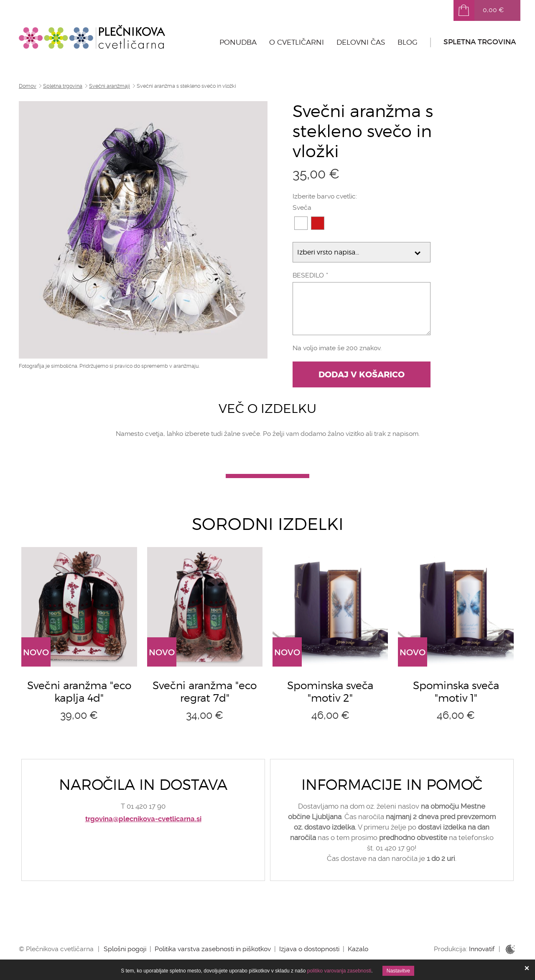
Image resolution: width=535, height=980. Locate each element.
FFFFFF (301, 223)
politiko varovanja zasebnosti (339, 971)
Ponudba (238, 42)
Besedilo (308, 275)
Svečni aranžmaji (110, 86)
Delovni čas (361, 42)
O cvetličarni (297, 42)
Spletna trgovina (480, 42)
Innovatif (482, 949)
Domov (28, 86)
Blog (408, 42)
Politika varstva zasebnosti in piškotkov (213, 949)
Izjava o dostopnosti (309, 949)
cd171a (318, 223)
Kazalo (358, 949)
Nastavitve (398, 971)
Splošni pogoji (125, 949)
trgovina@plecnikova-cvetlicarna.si (143, 819)
